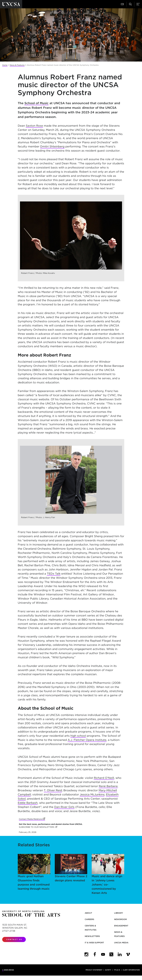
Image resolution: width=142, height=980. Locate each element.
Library (119, 913)
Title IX (117, 970)
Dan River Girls (64, 807)
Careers (89, 919)
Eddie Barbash (28, 803)
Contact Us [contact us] (14, 939)
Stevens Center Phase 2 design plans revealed (71, 868)
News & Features (17, 65)
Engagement (121, 926)
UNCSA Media (121, 943)
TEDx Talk (54, 574)
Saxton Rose (34, 126)
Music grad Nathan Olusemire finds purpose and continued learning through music (34, 872)
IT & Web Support (94, 943)
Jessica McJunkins (92, 794)
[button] (123, 4)
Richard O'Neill (104, 778)
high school (78, 736)
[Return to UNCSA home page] (11, 4)
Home (5, 65)
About (88, 913)
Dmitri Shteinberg (52, 146)
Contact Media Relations (32, 819)
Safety (108, 970)
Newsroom (120, 919)
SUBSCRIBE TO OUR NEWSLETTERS (38, 827)
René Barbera (108, 786)
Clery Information (131, 970)
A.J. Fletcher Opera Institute (87, 740)
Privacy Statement (94, 970)
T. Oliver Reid (53, 790)
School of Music (36, 103)
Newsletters (92, 936)
